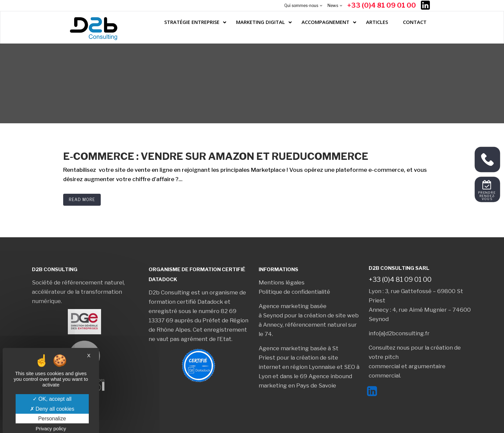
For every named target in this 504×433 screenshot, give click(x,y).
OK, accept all (52, 399)
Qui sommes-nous (301, 5)
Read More (82, 200)
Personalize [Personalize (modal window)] (52, 419)
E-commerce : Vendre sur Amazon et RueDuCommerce (216, 156)
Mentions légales (282, 282)
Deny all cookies (52, 409)
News (333, 5)
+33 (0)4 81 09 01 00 (382, 5)
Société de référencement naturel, (78, 282)
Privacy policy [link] (51, 429)
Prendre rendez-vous (487, 196)
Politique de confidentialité (294, 292)
